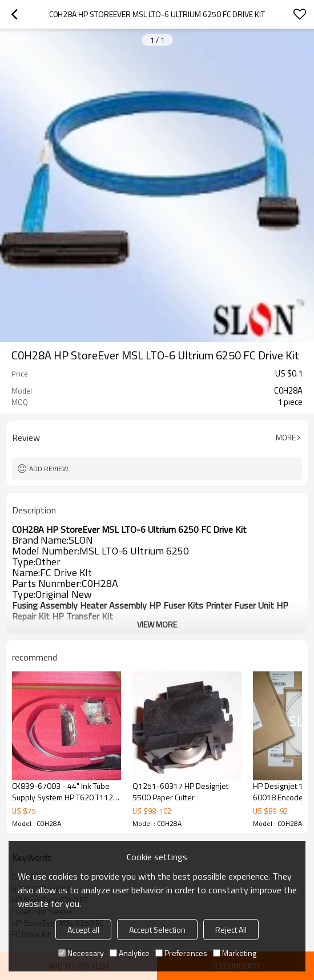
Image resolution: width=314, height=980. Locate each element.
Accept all (83, 930)
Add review (49, 469)
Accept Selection (157, 930)
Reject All (231, 930)
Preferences (181, 953)
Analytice (130, 953)
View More (157, 624)
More (286, 438)
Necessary (81, 953)
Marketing (235, 953)
